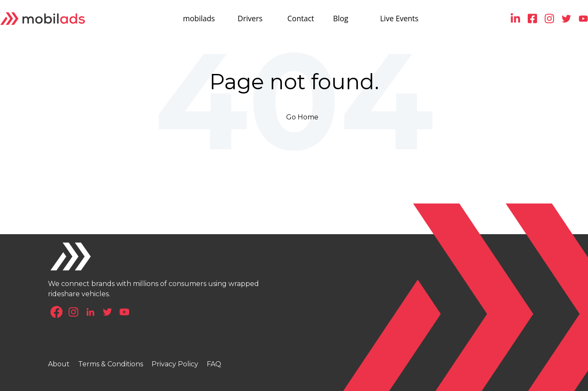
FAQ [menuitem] (214, 364)
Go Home (302, 117)
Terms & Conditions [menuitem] (111, 364)
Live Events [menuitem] (399, 18)
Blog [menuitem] (340, 18)
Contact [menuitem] (301, 18)
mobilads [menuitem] (199, 18)
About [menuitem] (59, 364)
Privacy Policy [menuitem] (175, 364)
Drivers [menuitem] (250, 18)
